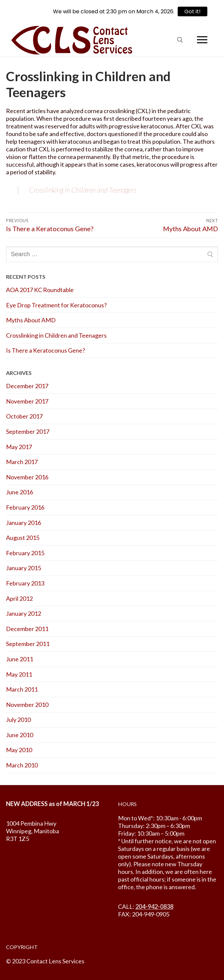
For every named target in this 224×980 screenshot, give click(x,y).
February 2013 (25, 583)
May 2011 (19, 674)
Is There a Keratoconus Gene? (45, 350)
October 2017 (24, 416)
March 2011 (22, 689)
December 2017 (27, 386)
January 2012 (23, 613)
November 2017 (27, 401)
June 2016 (19, 492)
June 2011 (19, 659)
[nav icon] (202, 40)
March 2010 (22, 765)
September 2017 (28, 431)
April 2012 (19, 598)
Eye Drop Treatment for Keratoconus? (56, 305)
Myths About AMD (31, 320)
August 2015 (23, 538)
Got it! (192, 11)
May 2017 (19, 447)
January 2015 (23, 568)
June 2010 (19, 735)
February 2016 (25, 507)
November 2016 (27, 477)
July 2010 (18, 720)
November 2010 (27, 705)
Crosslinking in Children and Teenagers (83, 190)
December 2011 (27, 629)
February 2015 (25, 553)
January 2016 (23, 523)
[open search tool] (180, 40)
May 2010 (19, 750)
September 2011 (28, 644)
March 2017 (22, 462)
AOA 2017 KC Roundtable (40, 290)
